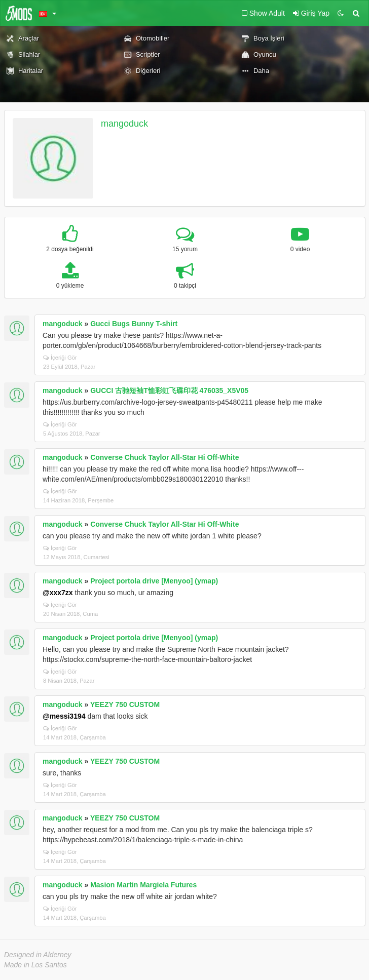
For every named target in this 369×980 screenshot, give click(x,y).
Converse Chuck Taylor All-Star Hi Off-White (164, 457)
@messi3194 (64, 716)
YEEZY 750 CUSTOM (125, 704)
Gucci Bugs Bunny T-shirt (134, 324)
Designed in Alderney (38, 955)
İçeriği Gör (60, 358)
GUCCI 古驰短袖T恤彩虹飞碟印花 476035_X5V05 (169, 390)
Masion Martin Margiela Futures (143, 885)
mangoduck (124, 124)
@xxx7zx (58, 593)
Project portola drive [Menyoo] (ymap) (154, 581)
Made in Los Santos (35, 965)
